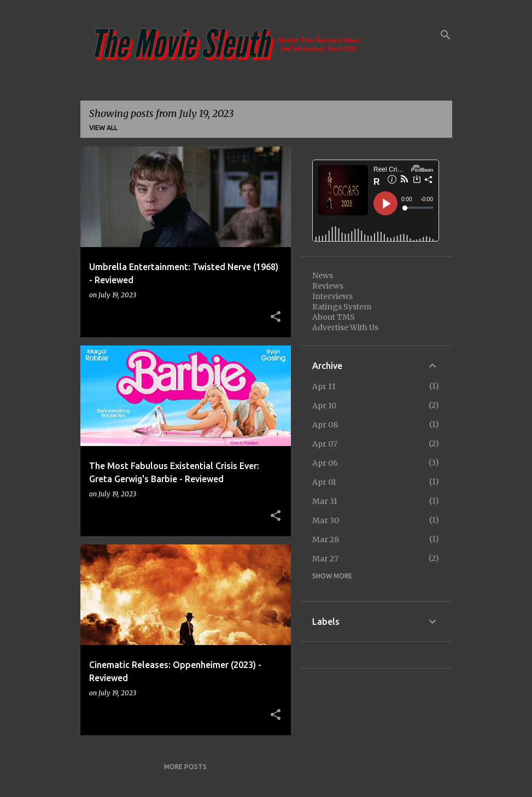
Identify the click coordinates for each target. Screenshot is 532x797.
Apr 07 (325, 444)
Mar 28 (326, 540)
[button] (276, 317)
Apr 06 (325, 463)
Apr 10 (324, 406)
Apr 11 (324, 386)
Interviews (332, 296)
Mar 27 (325, 559)
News (323, 276)
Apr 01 (324, 482)
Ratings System (342, 307)
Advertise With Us (345, 327)
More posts (185, 767)
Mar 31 (325, 501)
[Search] (446, 35)
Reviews (328, 286)
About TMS (334, 317)
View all (103, 128)
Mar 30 (326, 520)
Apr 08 (325, 425)
